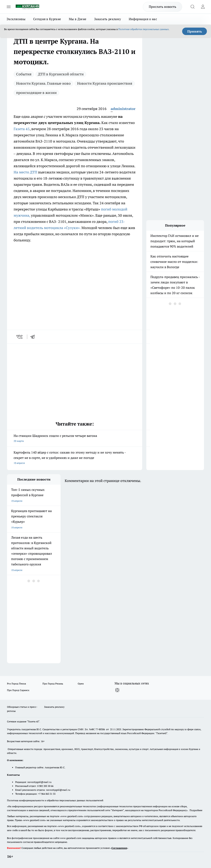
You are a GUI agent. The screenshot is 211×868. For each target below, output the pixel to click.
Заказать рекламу (108, 19)
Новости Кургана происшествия (105, 83)
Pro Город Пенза (16, 684)
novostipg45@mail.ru (39, 782)
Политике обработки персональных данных (144, 29)
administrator (123, 109)
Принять (195, 31)
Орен (81, 684)
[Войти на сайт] (203, 7)
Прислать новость (162, 7)
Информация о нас (143, 19)
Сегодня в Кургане (47, 19)
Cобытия (24, 74)
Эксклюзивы (16, 19)
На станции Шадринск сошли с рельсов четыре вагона (75, 439)
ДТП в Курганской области (61, 74)
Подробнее (196, 810)
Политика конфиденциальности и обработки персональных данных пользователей (55, 800)
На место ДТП (26, 172)
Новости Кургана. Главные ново (43, 83)
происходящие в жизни (36, 93)
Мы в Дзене (78, 19)
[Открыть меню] (9, 7)
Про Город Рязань (53, 684)
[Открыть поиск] (192, 7)
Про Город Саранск (18, 690)
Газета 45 (22, 129)
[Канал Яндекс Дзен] (117, 690)
